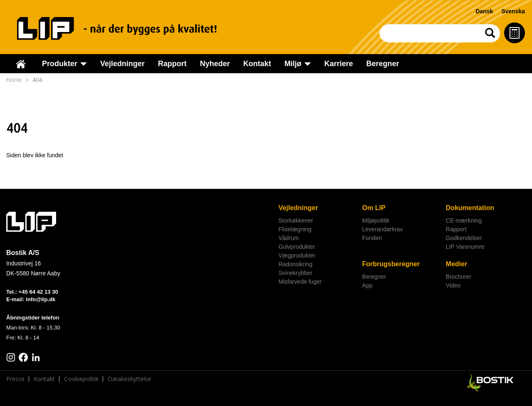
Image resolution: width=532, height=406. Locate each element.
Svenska (513, 11)
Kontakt (257, 64)
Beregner (383, 64)
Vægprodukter (297, 255)
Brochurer (459, 277)
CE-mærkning (464, 220)
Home (14, 80)
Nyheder (215, 64)
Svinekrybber (296, 273)
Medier (457, 264)
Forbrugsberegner (391, 264)
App (367, 285)
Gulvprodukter (297, 247)
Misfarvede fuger (300, 282)
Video (453, 285)
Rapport (172, 64)
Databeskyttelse (129, 379)
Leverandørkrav (382, 229)
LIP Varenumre (465, 247)
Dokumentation (470, 208)
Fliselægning (295, 229)
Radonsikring (296, 264)
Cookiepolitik (81, 379)
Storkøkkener (296, 220)
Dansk (484, 11)
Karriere (339, 64)
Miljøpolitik (376, 220)
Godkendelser (464, 238)
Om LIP (374, 208)
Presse (15, 379)
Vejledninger (122, 64)
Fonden (372, 238)
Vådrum (289, 238)
